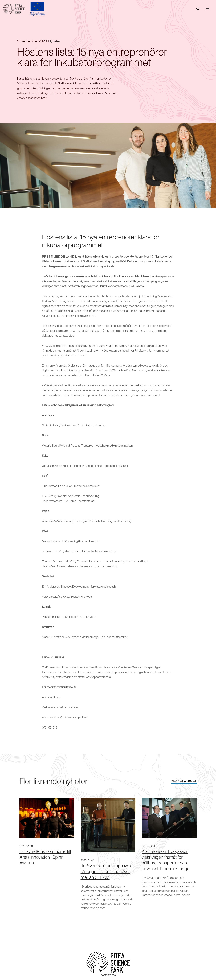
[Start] (14, 9)
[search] (198, 9)
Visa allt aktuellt (184, 781)
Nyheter (54, 41)
